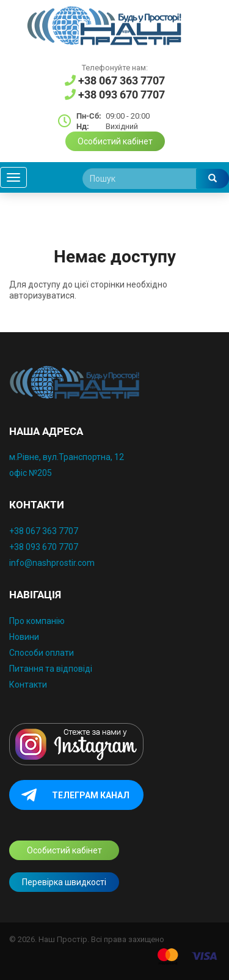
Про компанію (37, 621)
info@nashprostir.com (52, 563)
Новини (24, 637)
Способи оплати (42, 653)
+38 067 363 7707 (44, 531)
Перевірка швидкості (64, 882)
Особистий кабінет (115, 141)
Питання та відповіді (51, 669)
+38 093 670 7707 (44, 547)
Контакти (28, 685)
